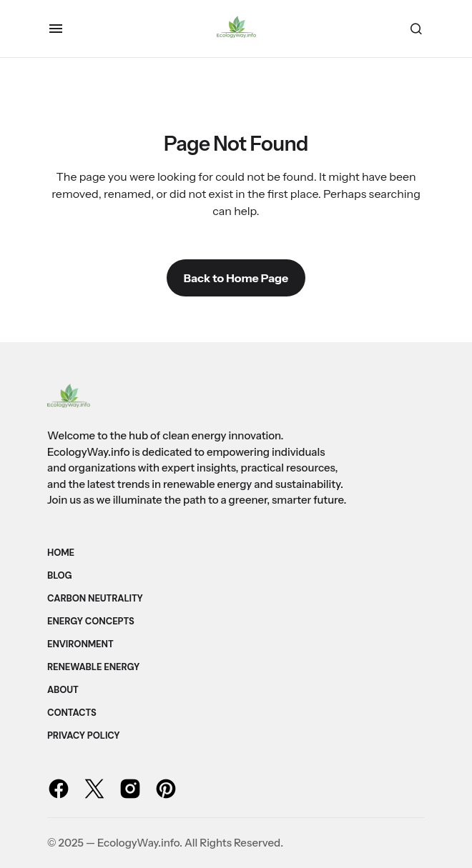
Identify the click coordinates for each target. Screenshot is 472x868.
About (63, 690)
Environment (80, 644)
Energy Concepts (91, 621)
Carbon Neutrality (95, 598)
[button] (56, 29)
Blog (60, 575)
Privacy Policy (83, 735)
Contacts (72, 713)
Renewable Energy (93, 667)
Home (61, 553)
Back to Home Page (236, 278)
